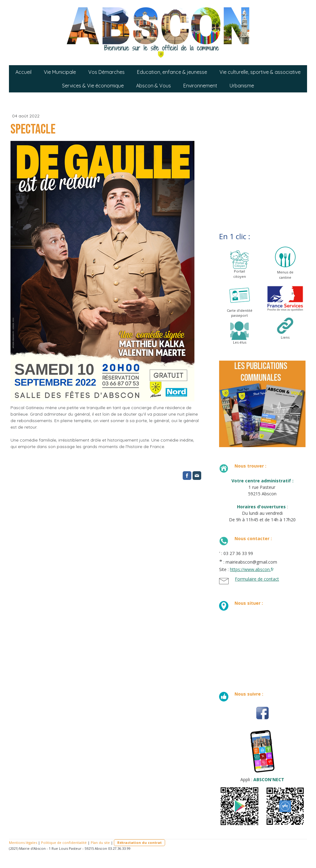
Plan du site (100, 843)
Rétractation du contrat (139, 843)
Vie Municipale (60, 72)
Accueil (23, 72)
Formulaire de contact (257, 579)
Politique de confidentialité (64, 843)
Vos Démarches (106, 72)
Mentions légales (23, 843)
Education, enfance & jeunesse (172, 72)
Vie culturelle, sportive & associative (260, 72)
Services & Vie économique (93, 86)
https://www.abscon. (250, 569)
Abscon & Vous (154, 86)
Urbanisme (242, 86)
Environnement (200, 86)
